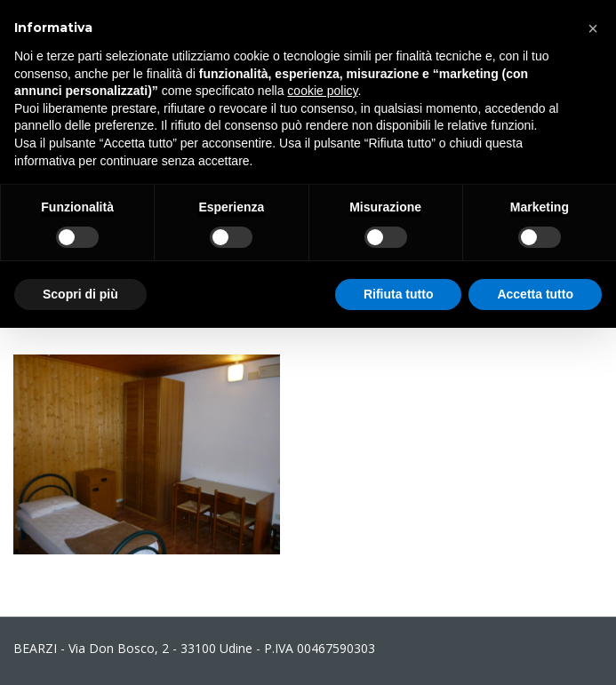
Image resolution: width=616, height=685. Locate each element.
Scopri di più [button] (80, 294)
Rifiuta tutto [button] (399, 294)
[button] (593, 28)
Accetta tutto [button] (535, 294)
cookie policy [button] (322, 91)
